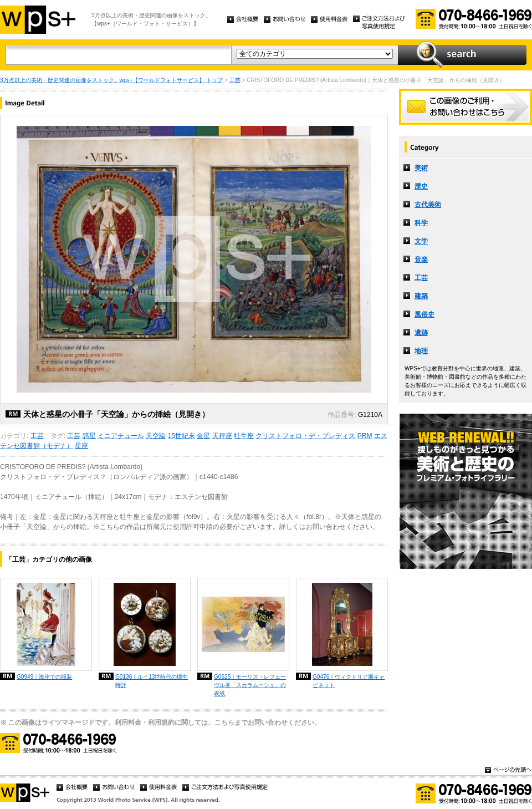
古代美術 (428, 205)
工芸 (235, 80)
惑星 (89, 436)
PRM (365, 436)
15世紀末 (181, 436)
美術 (421, 168)
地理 (421, 351)
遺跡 (421, 333)
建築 (421, 296)
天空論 (156, 436)
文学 (421, 241)
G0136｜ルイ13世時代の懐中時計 (152, 681)
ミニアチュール (121, 436)
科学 (421, 223)
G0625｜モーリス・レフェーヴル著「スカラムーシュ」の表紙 (250, 685)
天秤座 (222, 436)
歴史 (421, 186)
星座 (81, 446)
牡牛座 (244, 436)
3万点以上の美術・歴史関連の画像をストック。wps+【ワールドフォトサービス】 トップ (111, 80)
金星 (203, 436)
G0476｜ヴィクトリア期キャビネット (349, 681)
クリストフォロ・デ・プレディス (305, 436)
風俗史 (424, 314)
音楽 (421, 260)
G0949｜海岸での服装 (44, 677)
